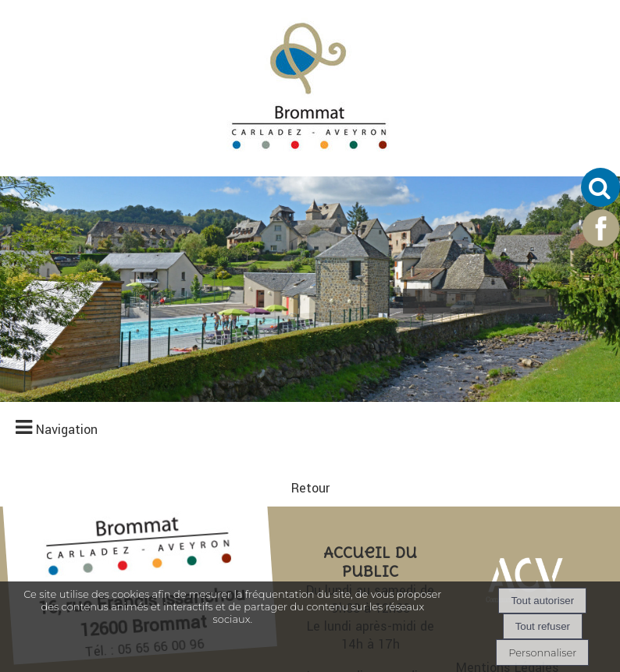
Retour (310, 260)
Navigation (67, 28)
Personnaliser (542, 652)
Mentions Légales (508, 439)
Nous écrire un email (370, 577)
